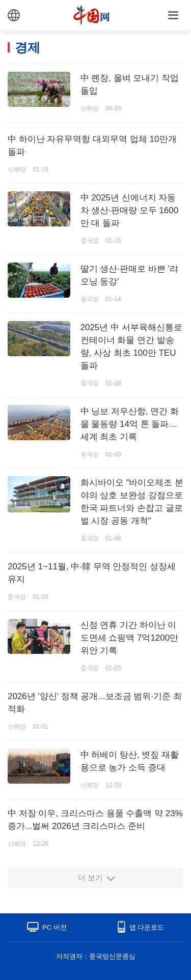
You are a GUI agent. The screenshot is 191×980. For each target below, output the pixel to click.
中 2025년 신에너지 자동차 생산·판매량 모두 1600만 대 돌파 (130, 210)
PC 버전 (54, 927)
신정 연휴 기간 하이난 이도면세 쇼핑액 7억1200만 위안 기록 (130, 638)
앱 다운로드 (147, 927)
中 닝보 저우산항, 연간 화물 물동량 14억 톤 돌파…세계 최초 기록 (130, 424)
